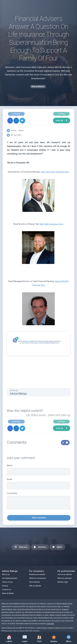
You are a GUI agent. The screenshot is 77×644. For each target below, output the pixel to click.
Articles (40, 547)
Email (38, 484)
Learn (25, 638)
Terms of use (7, 582)
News (21, 130)
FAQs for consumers (37, 578)
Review (54, 638)
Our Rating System (10, 578)
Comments (38, 501)
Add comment (39, 518)
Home (14, 130)
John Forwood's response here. (55, 172)
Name (38, 470)
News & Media (8, 593)
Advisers (21, 547)
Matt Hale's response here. (51, 224)
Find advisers (35, 582)
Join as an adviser (65, 574)
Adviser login (63, 582)
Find (39, 638)
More (69, 638)
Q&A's (57, 547)
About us (6, 574)
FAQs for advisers (65, 578)
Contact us (7, 589)
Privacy (5, 586)
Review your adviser (37, 574)
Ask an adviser (35, 586)
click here (50, 624)
